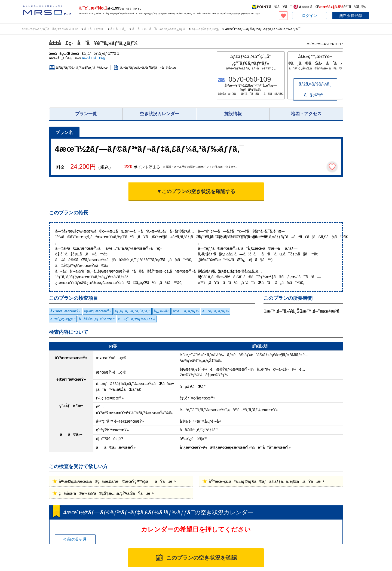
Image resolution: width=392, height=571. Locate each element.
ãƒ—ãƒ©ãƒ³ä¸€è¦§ (205, 29)
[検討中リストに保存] (332, 167)
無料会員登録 (351, 16)
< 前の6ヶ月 (75, 539)
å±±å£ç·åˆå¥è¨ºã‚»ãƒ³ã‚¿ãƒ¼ (159, 29)
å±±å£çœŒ (94, 29)
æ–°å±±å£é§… (95, 58)
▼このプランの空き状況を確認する (196, 191)
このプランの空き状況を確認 (201, 558)
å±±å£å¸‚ (118, 29)
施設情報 (233, 114)
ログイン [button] (310, 16)
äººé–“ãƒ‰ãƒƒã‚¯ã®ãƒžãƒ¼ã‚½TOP (50, 29)
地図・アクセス (306, 114)
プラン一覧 (86, 114)
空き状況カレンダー (160, 114)
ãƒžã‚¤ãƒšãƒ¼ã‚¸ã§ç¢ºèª (315, 89)
